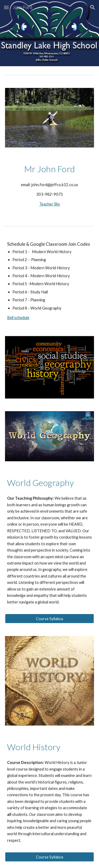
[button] (6, 7)
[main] (50, 169)
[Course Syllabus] (50, 619)
